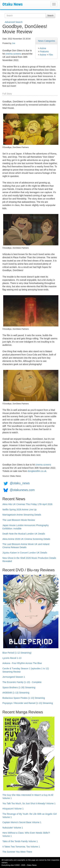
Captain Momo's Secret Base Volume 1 (22, 822)
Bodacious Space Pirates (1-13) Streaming (24, 698)
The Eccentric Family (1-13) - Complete (22, 682)
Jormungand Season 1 (14, 677)
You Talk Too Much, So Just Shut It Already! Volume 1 (29, 803)
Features (44, 51)
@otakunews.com (22, 490)
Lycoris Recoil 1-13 (12, 658)
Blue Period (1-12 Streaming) (17, 653)
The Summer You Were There (17, 852)
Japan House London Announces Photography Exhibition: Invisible (26, 527)
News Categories (46, 41)
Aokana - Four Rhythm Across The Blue (22, 663)
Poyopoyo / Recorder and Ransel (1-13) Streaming (28, 703)
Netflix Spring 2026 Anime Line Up (19, 510)
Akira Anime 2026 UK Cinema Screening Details (26, 539)
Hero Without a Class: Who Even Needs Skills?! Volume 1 (26, 834)
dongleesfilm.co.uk (37, 471)
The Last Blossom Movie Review (19, 520)
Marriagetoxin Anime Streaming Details (22, 515)
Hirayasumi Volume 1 (13, 809)
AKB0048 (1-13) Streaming (16, 693)
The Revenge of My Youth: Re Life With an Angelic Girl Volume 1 (30, 816)
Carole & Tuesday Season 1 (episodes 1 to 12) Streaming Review (26, 670)
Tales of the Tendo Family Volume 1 (20, 841)
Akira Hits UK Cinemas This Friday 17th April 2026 (27, 504)
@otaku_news (20, 483)
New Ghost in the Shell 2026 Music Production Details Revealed (29, 560)
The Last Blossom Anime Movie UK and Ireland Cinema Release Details (26, 546)
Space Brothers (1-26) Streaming (19, 687)
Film (51, 55)
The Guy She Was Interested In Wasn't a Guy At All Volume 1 (28, 797)
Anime (43, 48)
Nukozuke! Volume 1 (13, 828)
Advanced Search (14, 22)
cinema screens (13, 54)
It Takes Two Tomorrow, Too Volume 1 (21, 847)
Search (50, 16)
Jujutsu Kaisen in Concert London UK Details (25, 553)
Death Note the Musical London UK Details (24, 534)
